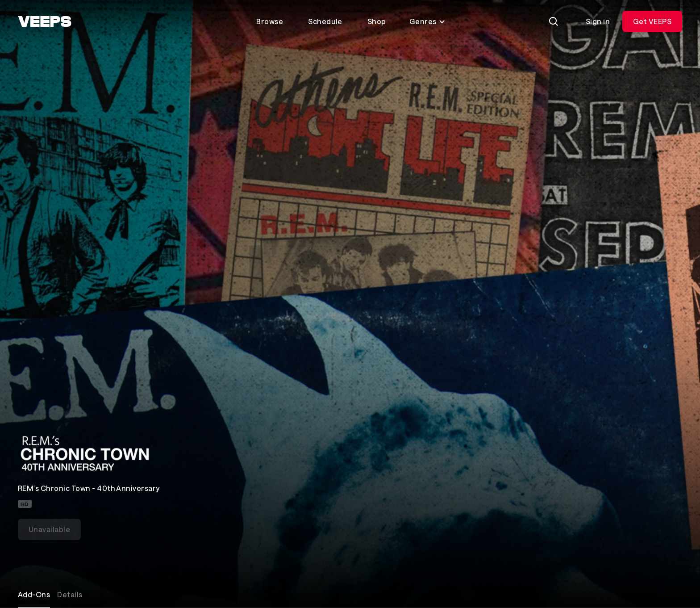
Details (70, 594)
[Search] (554, 21)
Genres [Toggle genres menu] (427, 21)
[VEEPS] (45, 21)
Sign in (598, 21)
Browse (270, 21)
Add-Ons (34, 594)
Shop (377, 21)
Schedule (325, 21)
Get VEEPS (652, 21)
